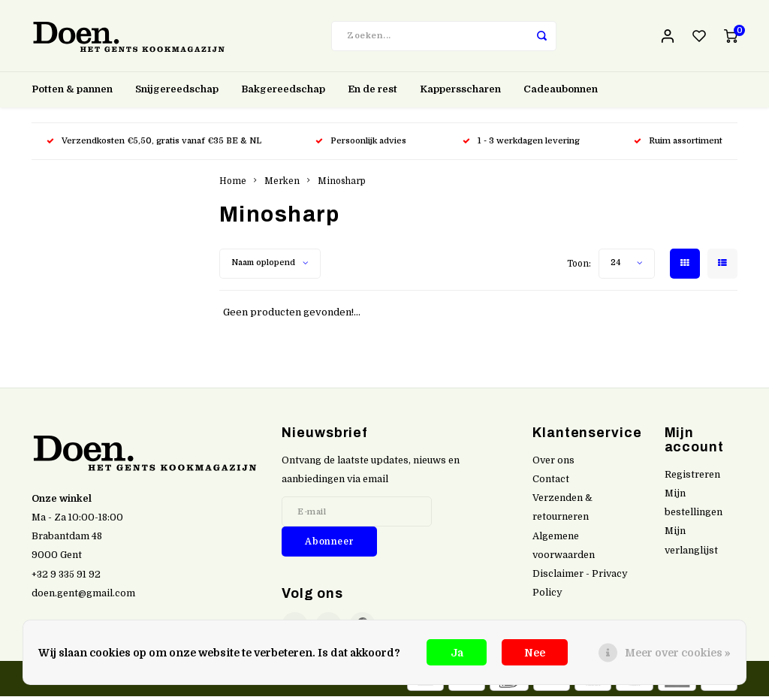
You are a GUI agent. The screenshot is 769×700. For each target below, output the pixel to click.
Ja (457, 653)
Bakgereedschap (283, 93)
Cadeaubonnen (561, 93)
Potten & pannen (72, 93)
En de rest (372, 93)
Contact (551, 483)
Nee (535, 653)
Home (233, 185)
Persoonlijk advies (362, 145)
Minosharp (342, 185)
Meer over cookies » (678, 653)
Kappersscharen (460, 93)
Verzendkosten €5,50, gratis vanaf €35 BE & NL (154, 145)
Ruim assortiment (678, 145)
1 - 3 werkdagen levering (521, 145)
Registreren (692, 478)
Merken (282, 185)
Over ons (553, 464)
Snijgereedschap (177, 93)
